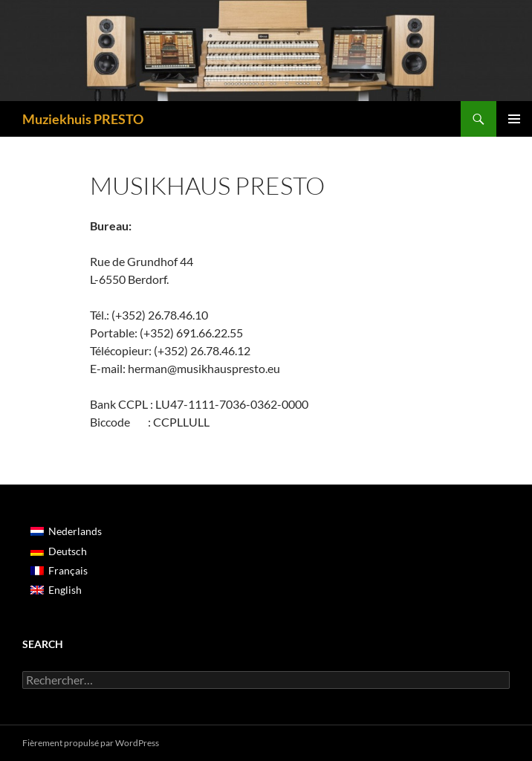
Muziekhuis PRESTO (83, 119)
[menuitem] (66, 531)
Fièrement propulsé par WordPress (91, 743)
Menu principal (514, 119)
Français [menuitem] (68, 570)
